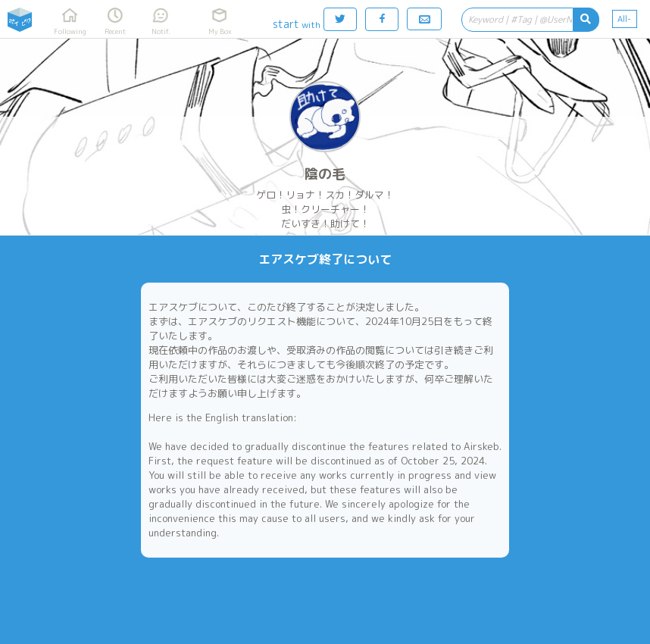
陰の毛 (325, 174)
